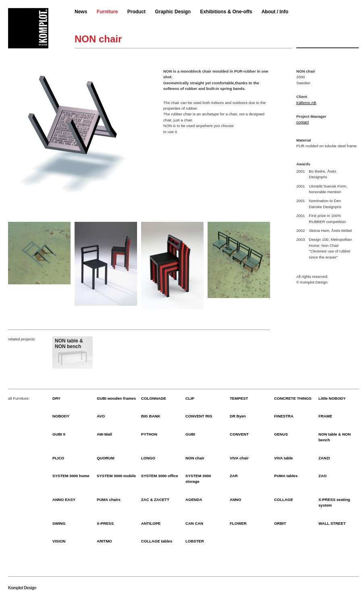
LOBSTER (195, 541)
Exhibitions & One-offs (226, 12)
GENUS (281, 434)
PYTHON (149, 434)
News (81, 12)
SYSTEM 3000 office (160, 476)
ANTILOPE (151, 523)
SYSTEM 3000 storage (198, 479)
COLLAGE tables (157, 541)
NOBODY (61, 416)
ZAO (322, 476)
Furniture (107, 12)
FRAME (325, 416)
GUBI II (59, 434)
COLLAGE (284, 500)
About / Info (275, 12)
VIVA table (283, 458)
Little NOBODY (332, 398)
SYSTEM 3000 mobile (116, 476)
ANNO (235, 500)
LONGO (148, 458)
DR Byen (238, 416)
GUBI (190, 434)
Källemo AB (306, 103)
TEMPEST (239, 398)
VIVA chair (239, 458)
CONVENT (239, 434)
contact (303, 122)
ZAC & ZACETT (155, 500)
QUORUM (106, 458)
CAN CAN (194, 523)
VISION (59, 541)
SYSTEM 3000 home (71, 476)
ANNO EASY (64, 500)
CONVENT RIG (199, 416)
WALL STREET (332, 523)
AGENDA (194, 500)
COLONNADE (154, 398)
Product (136, 12)
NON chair (195, 458)
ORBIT (280, 523)
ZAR (234, 476)
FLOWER (238, 523)
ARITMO (104, 541)
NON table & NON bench (335, 437)
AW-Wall (104, 434)
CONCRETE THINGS (293, 398)
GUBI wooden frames (116, 398)
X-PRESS (105, 523)
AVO (101, 416)
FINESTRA (284, 416)
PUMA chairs (109, 500)
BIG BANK (151, 416)
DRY (56, 398)
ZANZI (324, 458)
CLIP (190, 398)
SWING (59, 523)
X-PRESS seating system (334, 502)
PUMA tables (286, 476)
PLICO (58, 458)
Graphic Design (173, 12)
